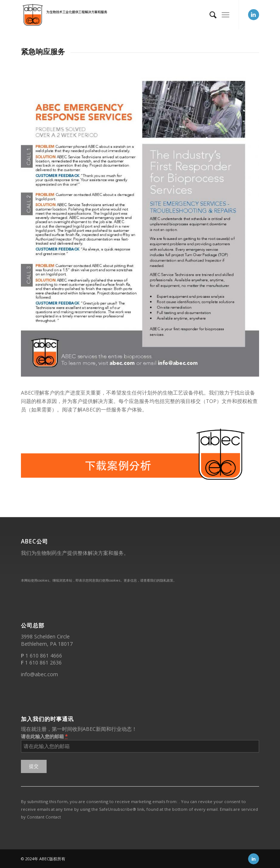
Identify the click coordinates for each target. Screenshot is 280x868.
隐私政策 (167, 580)
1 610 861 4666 (44, 655)
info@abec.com (39, 674)
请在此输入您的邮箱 (44, 736)
